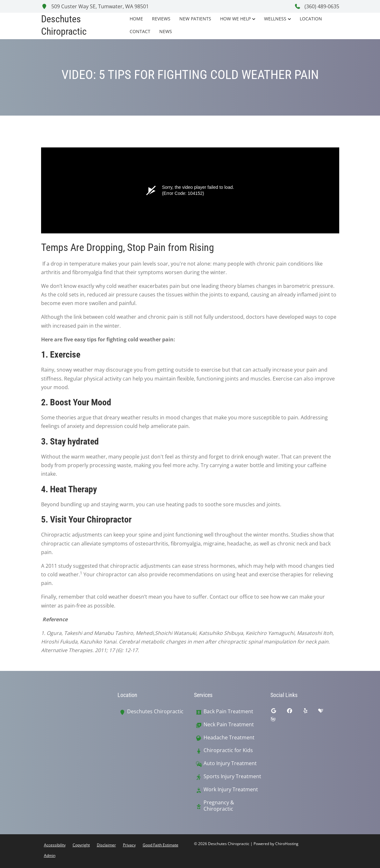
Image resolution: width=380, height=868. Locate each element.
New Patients (195, 19)
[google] (278, 712)
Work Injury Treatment (231, 790)
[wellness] (278, 721)
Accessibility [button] (55, 845)
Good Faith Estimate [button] (161, 845)
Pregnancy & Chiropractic (219, 806)
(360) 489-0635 (317, 6)
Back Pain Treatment (228, 711)
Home (136, 19)
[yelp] (310, 712)
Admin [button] (50, 855)
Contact (140, 31)
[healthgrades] (326, 712)
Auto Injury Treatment (230, 763)
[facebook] (294, 712)
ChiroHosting (287, 844)
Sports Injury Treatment (232, 776)
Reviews (161, 19)
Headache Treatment (229, 738)
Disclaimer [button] (106, 845)
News (166, 31)
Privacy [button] (129, 845)
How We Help (235, 19)
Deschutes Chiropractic (155, 711)
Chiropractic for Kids (228, 750)
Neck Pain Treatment (229, 725)
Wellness (275, 19)
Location (311, 19)
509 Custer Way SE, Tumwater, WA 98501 (95, 6)
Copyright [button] (81, 845)
